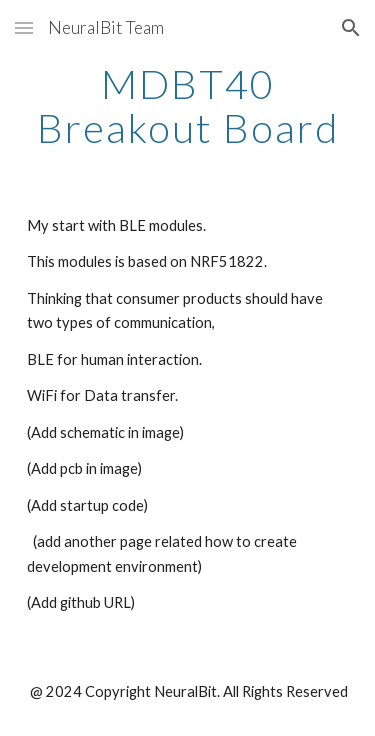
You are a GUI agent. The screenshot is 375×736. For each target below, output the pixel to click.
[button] (24, 27)
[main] (188, 106)
